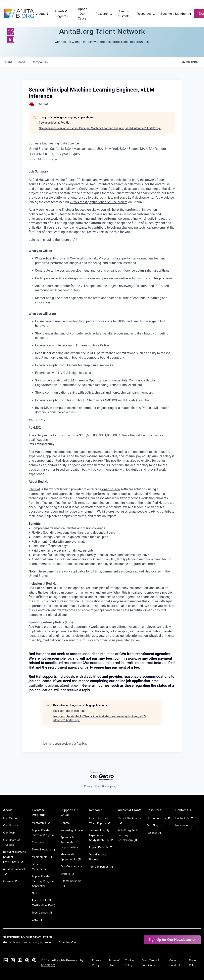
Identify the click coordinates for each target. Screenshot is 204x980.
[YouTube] (20, 960)
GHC (37, 920)
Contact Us (185, 818)
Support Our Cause (84, 14)
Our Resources (159, 818)
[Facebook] (11, 32)
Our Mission (11, 818)
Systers (68, 874)
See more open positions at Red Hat (64, 744)
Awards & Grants (125, 14)
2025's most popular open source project (99, 202)
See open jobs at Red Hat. (55, 123)
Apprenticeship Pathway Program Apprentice (43, 881)
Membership (42, 857)
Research (104, 14)
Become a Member (176, 14)
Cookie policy (109, 786)
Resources (146, 14)
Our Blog (155, 825)
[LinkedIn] (11, 40)
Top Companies (101, 867)
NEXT (35, 893)
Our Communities (72, 866)
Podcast (154, 833)
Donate (65, 823)
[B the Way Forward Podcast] (34, 960)
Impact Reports (101, 847)
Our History (11, 825)
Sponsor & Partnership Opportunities (69, 842)
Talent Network (44, 849)
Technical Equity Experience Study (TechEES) (102, 835)
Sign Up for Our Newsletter (172, 940)
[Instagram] (13, 960)
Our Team (9, 833)
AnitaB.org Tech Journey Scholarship (128, 835)
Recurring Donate (72, 830)
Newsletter (185, 825)
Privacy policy (92, 786)
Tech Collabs (42, 913)
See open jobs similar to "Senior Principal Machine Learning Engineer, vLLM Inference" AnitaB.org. (100, 128)
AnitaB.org (48, 965)
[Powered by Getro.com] (102, 776)
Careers (11, 881)
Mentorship (41, 823)
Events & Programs (63, 14)
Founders (38, 842)
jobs (22, 62)
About (43, 14)
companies (40, 62)
